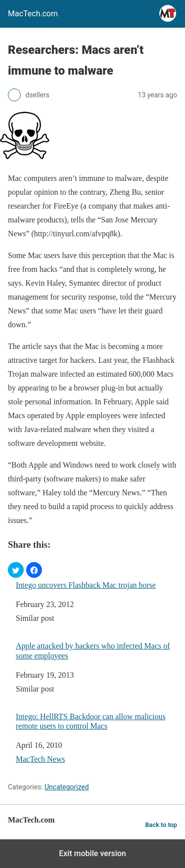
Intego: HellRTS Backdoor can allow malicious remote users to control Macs (91, 721)
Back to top (161, 825)
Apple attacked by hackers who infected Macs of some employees (93, 651)
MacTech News (40, 759)
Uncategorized (67, 787)
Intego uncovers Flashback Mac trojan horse (86, 585)
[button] (16, 570)
